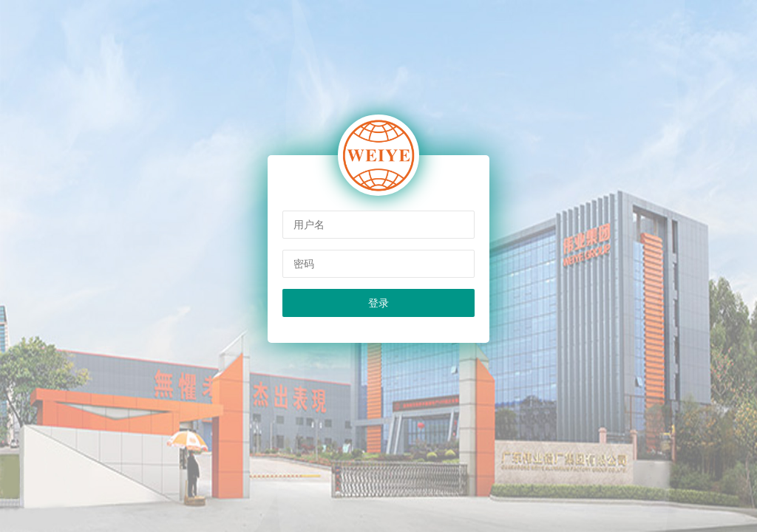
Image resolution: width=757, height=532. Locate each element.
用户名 (309, 225)
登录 (378, 303)
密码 (304, 264)
